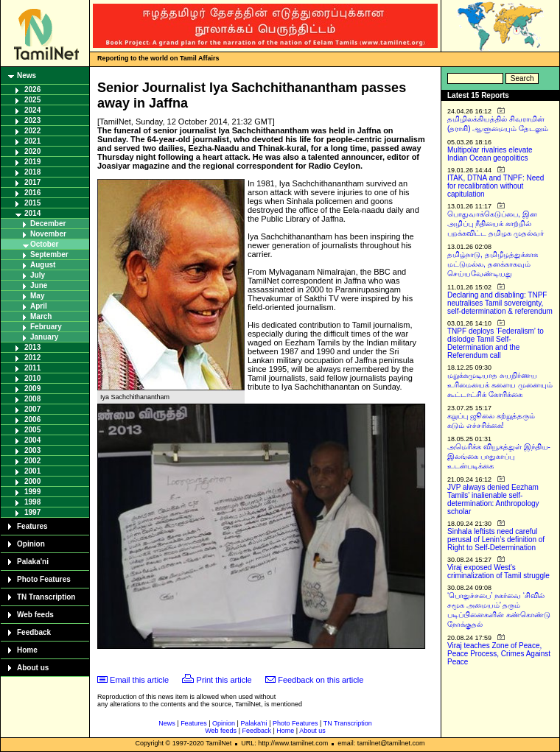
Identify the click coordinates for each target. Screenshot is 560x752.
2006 (32, 419)
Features (32, 526)
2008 (32, 399)
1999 (32, 492)
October (44, 244)
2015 (32, 203)
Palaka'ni (33, 562)
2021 (32, 141)
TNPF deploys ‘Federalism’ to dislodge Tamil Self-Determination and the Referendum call (496, 343)
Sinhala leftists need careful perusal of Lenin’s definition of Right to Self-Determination (496, 540)
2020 (32, 151)
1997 (32, 512)
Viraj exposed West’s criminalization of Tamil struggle (498, 572)
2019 (32, 162)
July (38, 275)
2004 (32, 440)
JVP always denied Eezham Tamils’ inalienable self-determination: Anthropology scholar (493, 499)
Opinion (31, 544)
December (48, 224)
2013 (32, 347)
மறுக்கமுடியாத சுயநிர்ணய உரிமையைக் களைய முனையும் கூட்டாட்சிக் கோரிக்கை (500, 385)
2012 (32, 358)
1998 (32, 502)
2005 (32, 430)
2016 (32, 193)
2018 (32, 172)
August (43, 265)
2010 (32, 378)
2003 (32, 450)
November (48, 234)
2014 (32, 213)
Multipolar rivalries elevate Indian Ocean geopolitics (490, 154)
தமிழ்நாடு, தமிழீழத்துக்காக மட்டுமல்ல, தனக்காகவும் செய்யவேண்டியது (493, 264)
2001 (32, 471)
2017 (32, 182)
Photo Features (44, 579)
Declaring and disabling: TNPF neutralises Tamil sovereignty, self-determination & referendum (500, 303)
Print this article (224, 680)
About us (33, 668)
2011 (32, 368)
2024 (32, 110)
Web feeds (35, 615)
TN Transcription (46, 597)
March (41, 316)
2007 (32, 409)
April (39, 306)
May (37, 296)
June (39, 285)
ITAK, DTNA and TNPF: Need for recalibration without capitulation (496, 186)
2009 (32, 389)
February (46, 327)
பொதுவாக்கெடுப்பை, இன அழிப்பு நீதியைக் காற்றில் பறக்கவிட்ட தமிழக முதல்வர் (496, 224)
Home (27, 650)
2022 (32, 131)
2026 (32, 89)
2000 (32, 481)
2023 (32, 120)
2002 (32, 461)
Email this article (139, 680)
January (44, 337)
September (49, 254)
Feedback (34, 632)
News (27, 75)
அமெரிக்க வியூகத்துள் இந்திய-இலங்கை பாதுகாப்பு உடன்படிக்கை (499, 456)
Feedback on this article (321, 680)
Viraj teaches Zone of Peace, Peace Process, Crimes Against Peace (499, 654)
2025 (32, 100)
